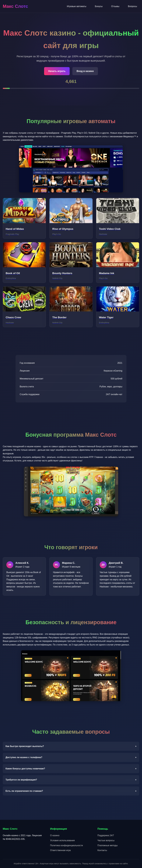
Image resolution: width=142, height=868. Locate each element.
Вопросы (132, 6)
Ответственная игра (60, 850)
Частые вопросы (106, 840)
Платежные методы (108, 845)
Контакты (102, 850)
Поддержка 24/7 (106, 835)
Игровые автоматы (77, 6)
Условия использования (62, 840)
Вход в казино (85, 71)
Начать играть (57, 71)
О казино (55, 835)
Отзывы (115, 6)
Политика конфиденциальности (66, 845)
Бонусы (99, 6)
